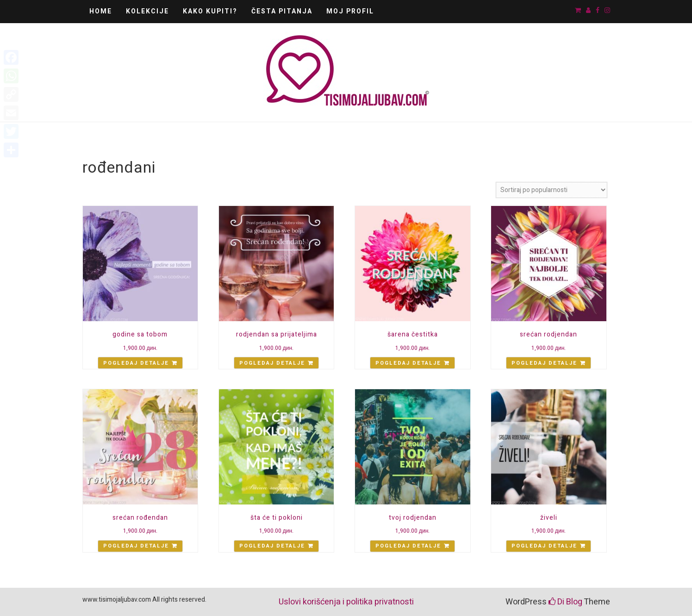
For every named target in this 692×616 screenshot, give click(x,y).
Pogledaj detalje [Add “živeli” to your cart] (544, 546)
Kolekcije (147, 11)
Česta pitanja (282, 11)
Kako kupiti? (210, 11)
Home (101, 11)
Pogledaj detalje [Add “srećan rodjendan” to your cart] (544, 363)
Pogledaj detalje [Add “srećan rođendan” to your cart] (136, 546)
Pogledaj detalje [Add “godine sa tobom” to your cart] (136, 363)
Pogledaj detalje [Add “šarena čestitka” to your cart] (408, 363)
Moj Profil (350, 11)
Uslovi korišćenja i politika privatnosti (346, 602)
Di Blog (565, 602)
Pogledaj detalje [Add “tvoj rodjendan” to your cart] (408, 546)
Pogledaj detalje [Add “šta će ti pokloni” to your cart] (272, 546)
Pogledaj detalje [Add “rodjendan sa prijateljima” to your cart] (272, 363)
